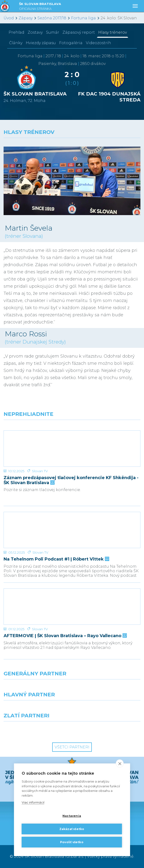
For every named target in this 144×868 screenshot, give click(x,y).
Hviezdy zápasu (41, 43)
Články (16, 43)
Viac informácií (33, 803)
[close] (120, 764)
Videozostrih (98, 43)
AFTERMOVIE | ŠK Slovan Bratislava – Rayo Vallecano (65, 636)
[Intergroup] (36, 730)
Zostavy (35, 32)
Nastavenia (72, 816)
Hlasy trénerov (113, 32)
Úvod (9, 18)
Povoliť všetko (72, 842)
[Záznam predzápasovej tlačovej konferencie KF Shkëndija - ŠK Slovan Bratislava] (72, 449)
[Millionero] (108, 709)
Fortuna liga (83, 18)
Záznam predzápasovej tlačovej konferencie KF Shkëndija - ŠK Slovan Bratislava (71, 480)
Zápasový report (79, 32)
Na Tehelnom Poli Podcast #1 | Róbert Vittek (56, 559)
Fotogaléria (71, 43)
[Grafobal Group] (108, 730)
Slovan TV (40, 471)
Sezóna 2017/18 (52, 18)
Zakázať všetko (72, 829)
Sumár (53, 32)
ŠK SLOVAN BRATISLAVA (40, 7)
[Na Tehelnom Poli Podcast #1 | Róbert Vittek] (72, 530)
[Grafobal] (36, 709)
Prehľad (16, 32)
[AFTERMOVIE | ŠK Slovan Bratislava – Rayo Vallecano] (72, 607)
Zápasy (26, 18)
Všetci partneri (72, 747)
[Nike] (72, 688)
